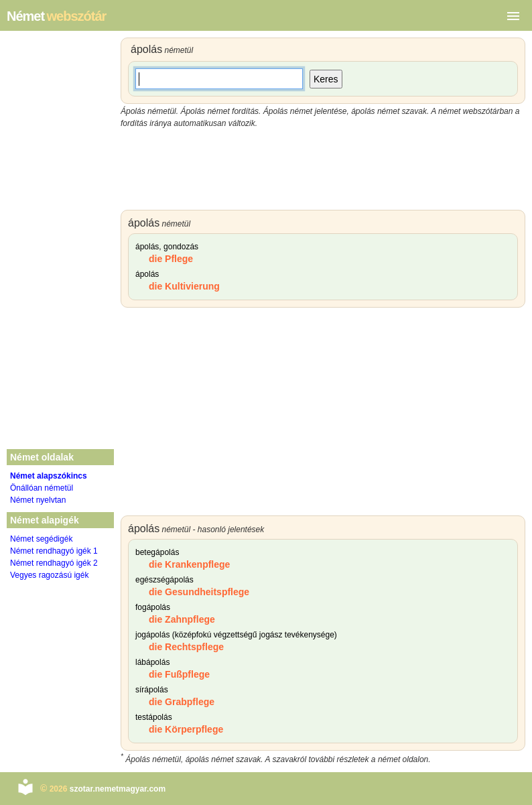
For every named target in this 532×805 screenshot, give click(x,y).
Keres (326, 79)
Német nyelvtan (38, 500)
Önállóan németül (42, 488)
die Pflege (171, 259)
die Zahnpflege (182, 619)
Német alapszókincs (49, 476)
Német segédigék (41, 539)
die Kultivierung (184, 286)
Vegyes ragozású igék (49, 575)
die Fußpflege (179, 674)
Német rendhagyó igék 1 (54, 551)
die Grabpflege (182, 702)
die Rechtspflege (186, 647)
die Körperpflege (186, 729)
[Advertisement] (323, 170)
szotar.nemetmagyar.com (118, 789)
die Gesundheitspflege (199, 592)
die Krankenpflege (189, 564)
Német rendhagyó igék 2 (54, 563)
